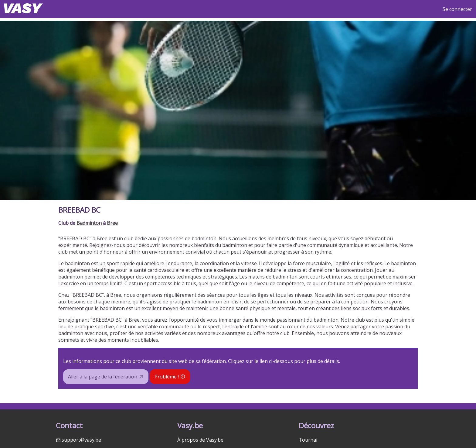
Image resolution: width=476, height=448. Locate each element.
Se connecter (457, 9)
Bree (112, 223)
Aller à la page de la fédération (103, 377)
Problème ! (167, 377)
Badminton (89, 223)
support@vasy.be (81, 440)
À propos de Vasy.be (200, 440)
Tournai (308, 440)
